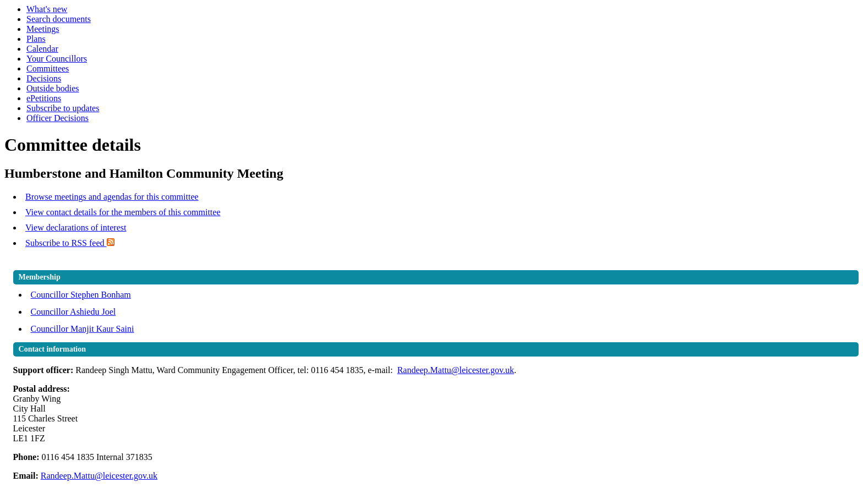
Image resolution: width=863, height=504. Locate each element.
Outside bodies (53, 88)
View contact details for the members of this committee (123, 212)
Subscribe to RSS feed (70, 243)
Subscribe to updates (63, 108)
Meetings (43, 29)
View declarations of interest (76, 228)
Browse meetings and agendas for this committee (112, 197)
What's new (47, 9)
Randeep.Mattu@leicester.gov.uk (456, 370)
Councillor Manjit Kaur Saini (83, 329)
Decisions (44, 78)
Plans (36, 39)
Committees (48, 69)
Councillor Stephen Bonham (81, 295)
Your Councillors (57, 59)
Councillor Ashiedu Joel (73, 312)
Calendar (42, 49)
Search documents (59, 19)
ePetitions (44, 98)
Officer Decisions (58, 118)
